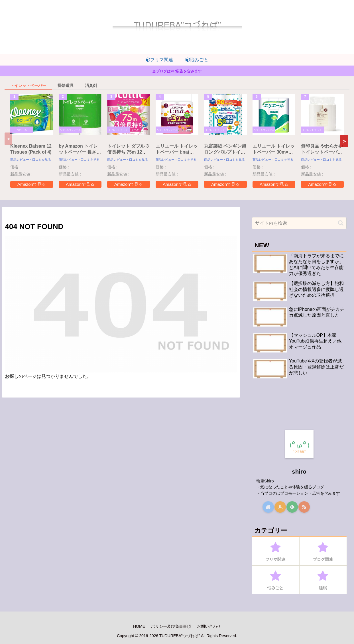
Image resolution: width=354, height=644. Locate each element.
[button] (344, 141)
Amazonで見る (32, 184)
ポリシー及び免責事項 (171, 626)
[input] (299, 223)
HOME (139, 626)
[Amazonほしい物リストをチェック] (280, 507)
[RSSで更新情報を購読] (304, 507)
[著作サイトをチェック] (268, 507)
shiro (299, 471)
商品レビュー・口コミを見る (31, 160)
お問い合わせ (209, 626)
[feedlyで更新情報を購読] (292, 507)
